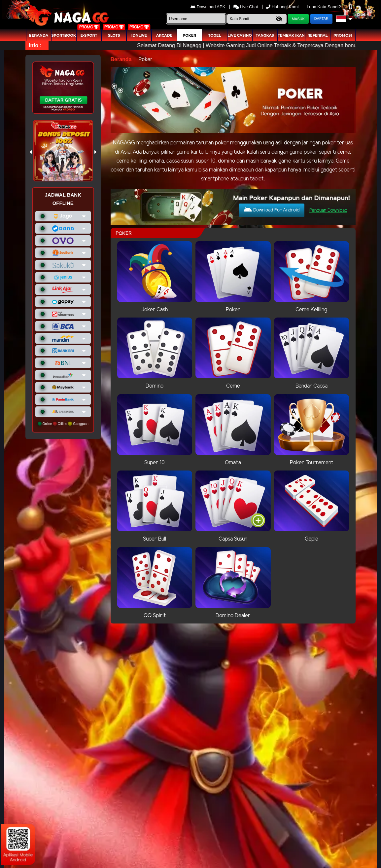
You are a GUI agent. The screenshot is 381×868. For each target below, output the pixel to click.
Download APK (208, 7)
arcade (164, 35)
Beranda (39, 35)
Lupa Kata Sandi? (324, 7)
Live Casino (240, 35)
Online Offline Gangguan (63, 424)
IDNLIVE (139, 35)
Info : (35, 45)
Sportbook (64, 35)
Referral (317, 35)
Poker (189, 35)
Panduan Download (328, 211)
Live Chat (246, 7)
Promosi (343, 35)
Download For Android (272, 210)
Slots (114, 35)
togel (215, 35)
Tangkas (265, 35)
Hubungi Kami (283, 7)
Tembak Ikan (291, 35)
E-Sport (89, 35)
